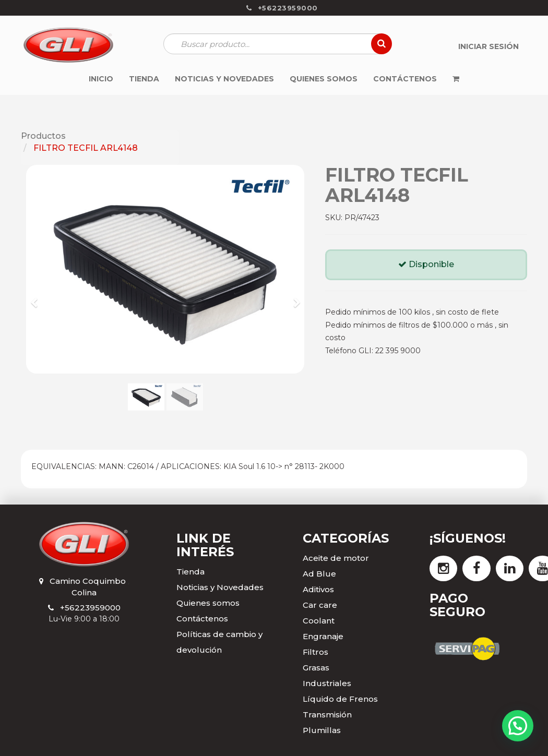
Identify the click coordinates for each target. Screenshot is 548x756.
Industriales (327, 683)
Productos (43, 136)
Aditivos (318, 589)
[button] (37, 298)
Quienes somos (208, 603)
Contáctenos (202, 619)
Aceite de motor (336, 558)
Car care (320, 605)
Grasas (316, 668)
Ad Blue (319, 574)
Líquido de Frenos (340, 699)
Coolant (319, 621)
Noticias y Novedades (220, 587)
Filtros (315, 652)
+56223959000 (90, 608)
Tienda (190, 572)
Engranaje (323, 636)
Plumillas (322, 730)
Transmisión (327, 715)
